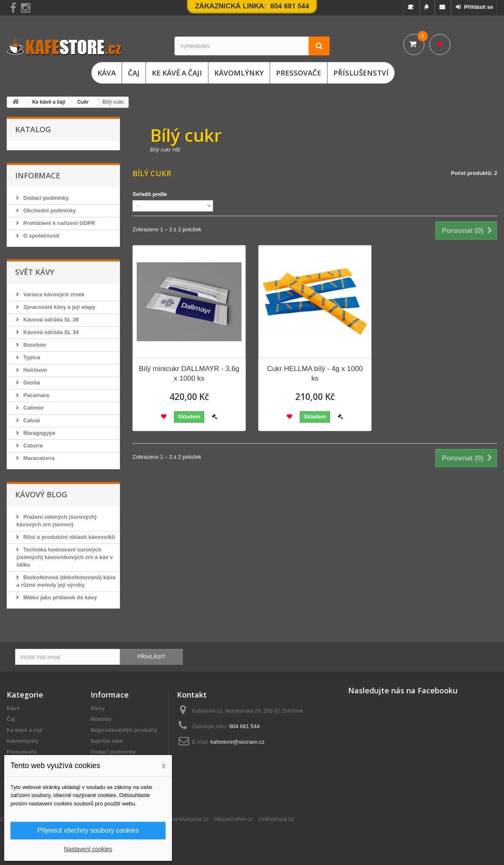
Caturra (32, 446)
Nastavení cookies (88, 849)
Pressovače (299, 73)
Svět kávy (35, 272)
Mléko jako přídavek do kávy (59, 597)
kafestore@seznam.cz (238, 742)
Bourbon (34, 345)
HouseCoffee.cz (234, 819)
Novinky (101, 719)
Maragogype (39, 433)
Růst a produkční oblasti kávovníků (69, 537)
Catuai (31, 420)
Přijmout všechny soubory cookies (88, 830)
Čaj (134, 73)
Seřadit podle (150, 194)
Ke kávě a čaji (177, 73)
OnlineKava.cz (276, 819)
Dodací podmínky (45, 198)
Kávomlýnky (239, 73)
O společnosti (41, 236)
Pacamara (35, 395)
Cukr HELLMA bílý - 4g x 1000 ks (315, 374)
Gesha (31, 383)
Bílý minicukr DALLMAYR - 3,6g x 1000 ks (189, 374)
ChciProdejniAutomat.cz (179, 819)
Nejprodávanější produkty (124, 730)
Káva (107, 73)
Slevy (98, 708)
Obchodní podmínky (49, 210)
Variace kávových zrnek (53, 294)
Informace (38, 175)
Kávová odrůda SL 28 (50, 320)
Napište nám (107, 741)
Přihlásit (151, 657)
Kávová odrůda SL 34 (50, 332)
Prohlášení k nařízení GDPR (58, 223)
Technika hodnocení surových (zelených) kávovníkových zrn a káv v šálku (65, 557)
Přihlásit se (478, 7)
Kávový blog (41, 494)
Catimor (33, 408)
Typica (31, 357)
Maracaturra (38, 458)
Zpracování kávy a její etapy (59, 307)
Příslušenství (361, 73)
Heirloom (34, 370)
